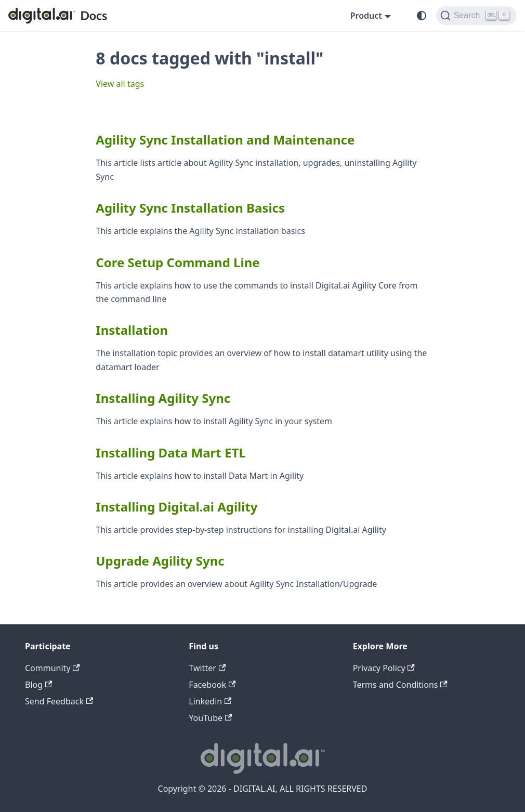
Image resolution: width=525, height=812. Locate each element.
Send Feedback (59, 701)
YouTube (210, 718)
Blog (38, 685)
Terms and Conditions (400, 685)
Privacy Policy (384, 668)
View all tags (120, 84)
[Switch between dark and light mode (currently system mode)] (422, 16)
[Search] (476, 16)
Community (52, 668)
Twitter (207, 668)
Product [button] (366, 16)
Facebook (212, 685)
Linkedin (210, 701)
